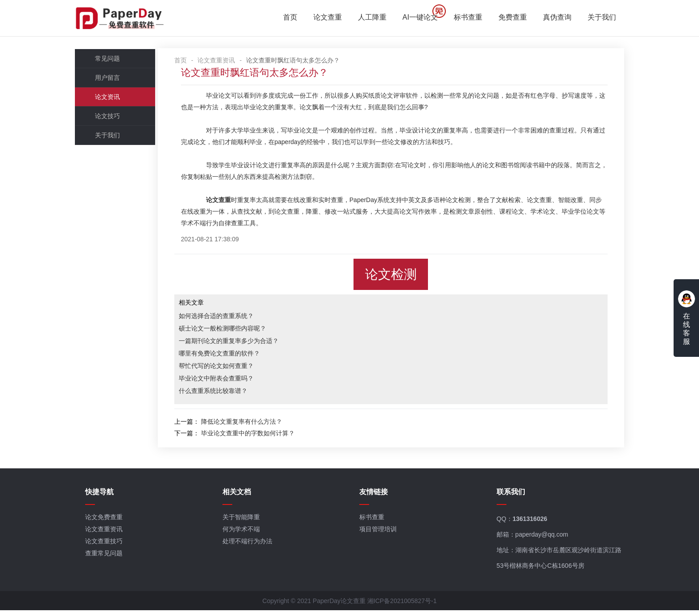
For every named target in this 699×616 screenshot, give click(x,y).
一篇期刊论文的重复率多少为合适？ (246, 343)
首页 (283, 18)
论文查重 (321, 18)
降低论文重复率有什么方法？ (259, 424)
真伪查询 (550, 18)
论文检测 (395, 277)
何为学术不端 (245, 534)
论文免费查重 (111, 522)
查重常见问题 (111, 558)
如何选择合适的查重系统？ (233, 318)
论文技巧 (115, 118)
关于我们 (595, 18)
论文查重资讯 (234, 62)
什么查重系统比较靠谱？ (230, 393)
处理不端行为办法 (251, 546)
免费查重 (506, 18)
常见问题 (115, 61)
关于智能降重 (245, 522)
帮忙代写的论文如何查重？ (233, 368)
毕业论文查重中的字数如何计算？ (265, 435)
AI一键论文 (413, 18)
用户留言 (115, 80)
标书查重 (461, 18)
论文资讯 (115, 99)
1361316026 (527, 524)
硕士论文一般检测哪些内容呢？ (239, 331)
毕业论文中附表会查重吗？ (233, 380)
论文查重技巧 (111, 546)
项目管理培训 (379, 534)
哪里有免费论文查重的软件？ (236, 356)
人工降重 (365, 18)
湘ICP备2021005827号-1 (402, 607)
